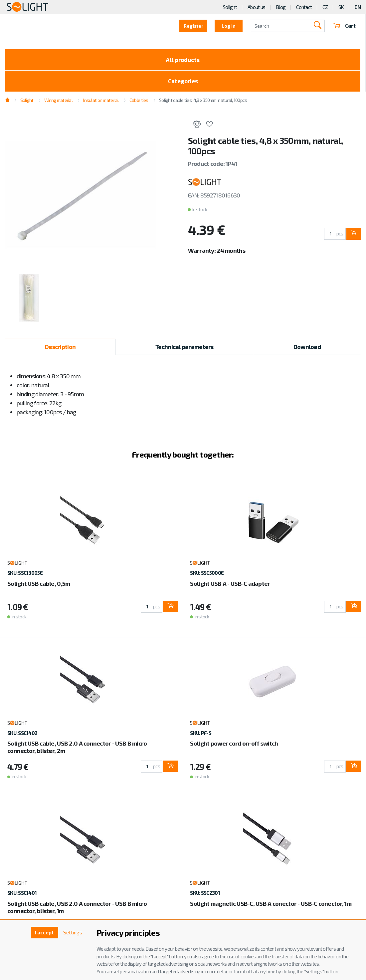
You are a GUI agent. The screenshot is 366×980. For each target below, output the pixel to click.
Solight (230, 7)
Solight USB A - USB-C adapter (230, 586)
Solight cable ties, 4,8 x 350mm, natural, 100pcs (203, 102)
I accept (42, 933)
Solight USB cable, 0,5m (39, 586)
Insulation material (101, 102)
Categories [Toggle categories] (183, 83)
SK (341, 7)
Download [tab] (307, 349)
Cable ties (139, 102)
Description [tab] (60, 349)
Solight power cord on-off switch (234, 746)
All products (183, 60)
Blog (281, 7)
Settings (72, 933)
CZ (325, 7)
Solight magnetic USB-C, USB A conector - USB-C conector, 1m (271, 906)
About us (256, 7)
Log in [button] (228, 26)
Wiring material (58, 102)
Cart (344, 26)
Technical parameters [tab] (184, 349)
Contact (304, 7)
